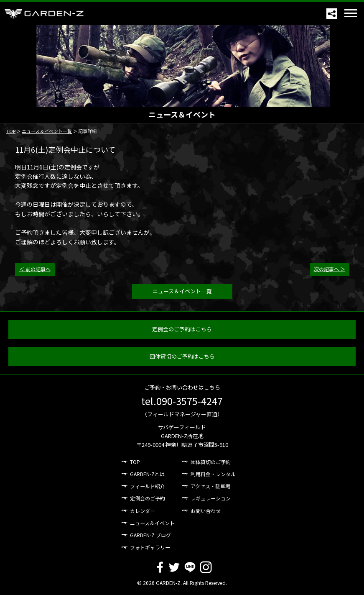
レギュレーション (211, 498)
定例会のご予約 (148, 498)
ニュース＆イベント (152, 523)
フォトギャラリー (150, 547)
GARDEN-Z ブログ (150, 535)
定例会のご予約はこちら (182, 329)
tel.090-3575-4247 (182, 401)
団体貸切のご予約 (211, 462)
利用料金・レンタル (213, 474)
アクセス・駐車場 (210, 486)
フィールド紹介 (148, 486)
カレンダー (143, 511)
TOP (11, 131)
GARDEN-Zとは (147, 474)
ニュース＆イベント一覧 (47, 131)
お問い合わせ (206, 511)
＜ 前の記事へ (35, 269)
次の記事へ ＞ (330, 269)
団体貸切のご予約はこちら (182, 356)
